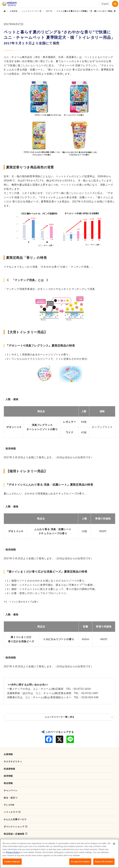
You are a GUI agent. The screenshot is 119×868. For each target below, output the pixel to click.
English (105, 4)
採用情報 (8, 776)
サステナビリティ (13, 762)
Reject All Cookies (104, 863)
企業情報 (8, 754)
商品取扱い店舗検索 (14, 834)
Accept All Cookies (80, 863)
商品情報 (8, 783)
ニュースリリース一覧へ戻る (59, 717)
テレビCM (9, 805)
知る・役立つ (11, 798)
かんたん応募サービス (15, 819)
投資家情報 (9, 769)
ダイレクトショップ (14, 827)
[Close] (114, 845)
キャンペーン (11, 790)
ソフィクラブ (11, 812)
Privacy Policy (13, 853)
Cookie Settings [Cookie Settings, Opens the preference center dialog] (12, 863)
